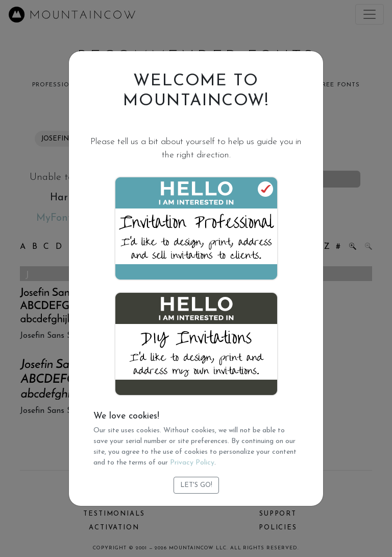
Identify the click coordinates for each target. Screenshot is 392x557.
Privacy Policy (192, 463)
